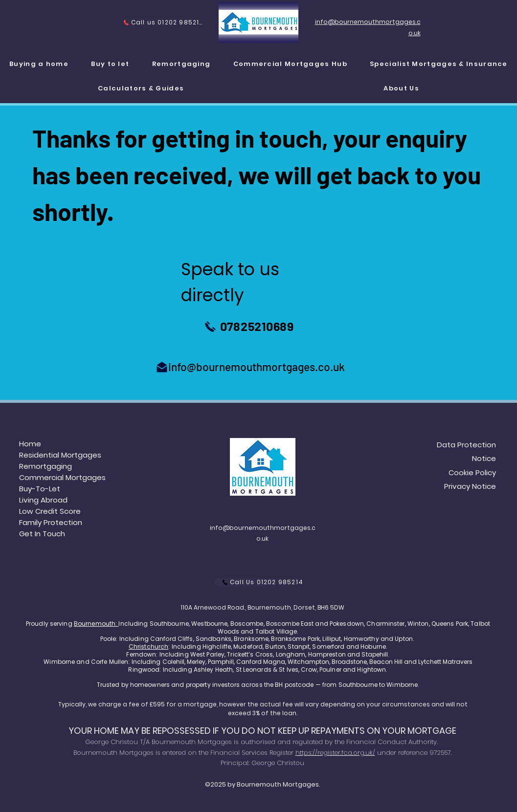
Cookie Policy (472, 472)
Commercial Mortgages (62, 477)
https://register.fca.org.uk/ (335, 753)
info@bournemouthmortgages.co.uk (257, 367)
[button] (439, 65)
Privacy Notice (470, 486)
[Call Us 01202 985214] (263, 582)
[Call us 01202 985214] (163, 22)
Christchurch (148, 647)
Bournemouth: (96, 624)
